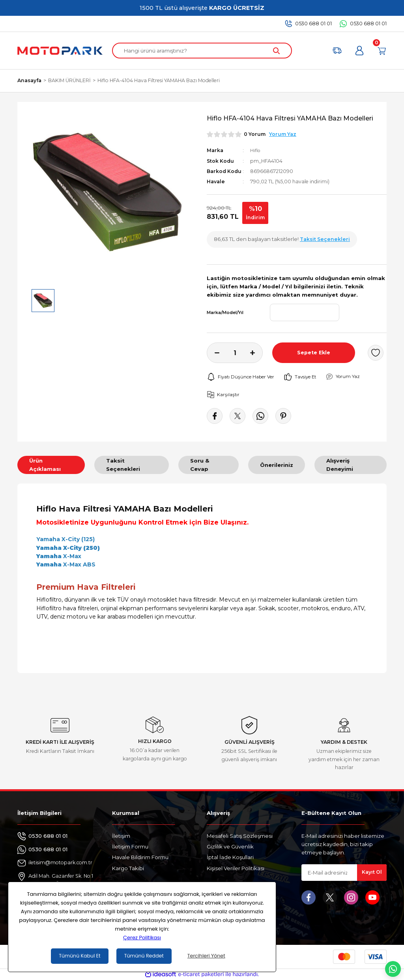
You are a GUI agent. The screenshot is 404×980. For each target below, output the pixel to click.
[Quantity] (235, 353)
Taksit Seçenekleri (123, 465)
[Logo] (60, 51)
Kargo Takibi (128, 868)
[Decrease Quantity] (213, 353)
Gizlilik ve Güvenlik (230, 846)
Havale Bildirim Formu (140, 857)
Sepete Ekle (314, 353)
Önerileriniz (277, 465)
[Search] (202, 51)
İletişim (121, 836)
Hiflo (256, 150)
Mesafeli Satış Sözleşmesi (240, 836)
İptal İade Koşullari (230, 857)
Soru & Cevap (200, 465)
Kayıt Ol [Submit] (372, 872)
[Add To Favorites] (376, 353)
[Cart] (382, 51)
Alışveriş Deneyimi (340, 465)
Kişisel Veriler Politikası (236, 868)
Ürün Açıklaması (45, 465)
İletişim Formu (130, 846)
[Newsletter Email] (344, 873)
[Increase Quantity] (256, 353)
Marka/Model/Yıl (225, 312)
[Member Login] (359, 51)
